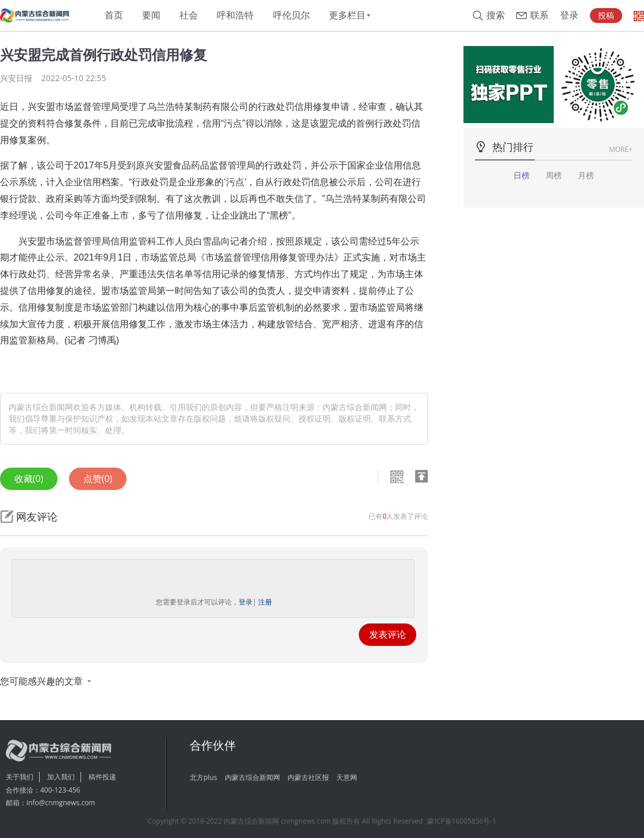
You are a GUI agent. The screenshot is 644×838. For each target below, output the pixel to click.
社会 (189, 15)
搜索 (496, 15)
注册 (265, 602)
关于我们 (20, 777)
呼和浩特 (235, 15)
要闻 (151, 15)
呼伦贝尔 (292, 15)
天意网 (347, 777)
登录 (569, 15)
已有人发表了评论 (398, 516)
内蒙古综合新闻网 (252, 777)
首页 (114, 15)
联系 (539, 15)
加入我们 (61, 777)
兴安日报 (16, 78)
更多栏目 (347, 15)
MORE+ (621, 149)
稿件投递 (102, 777)
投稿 (606, 16)
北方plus (203, 777)
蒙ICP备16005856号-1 (462, 821)
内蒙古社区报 (308, 777)
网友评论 (37, 516)
